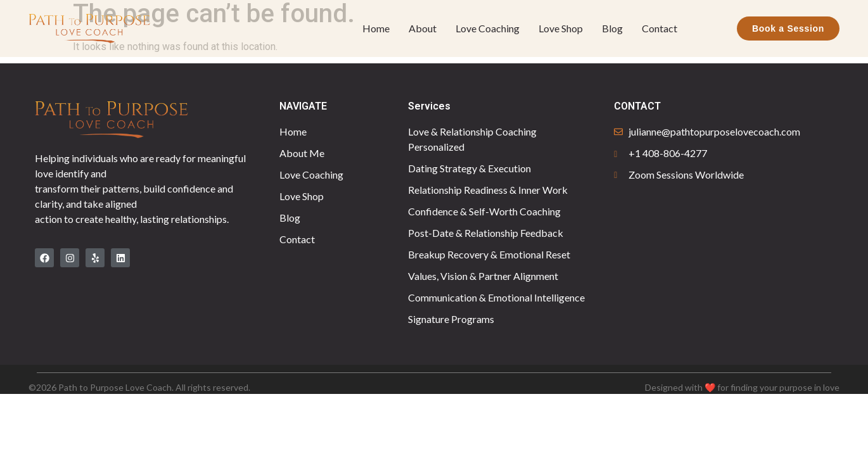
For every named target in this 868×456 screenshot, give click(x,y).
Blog (612, 28)
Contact (660, 28)
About (423, 28)
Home (376, 28)
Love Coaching (488, 28)
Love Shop (561, 28)
